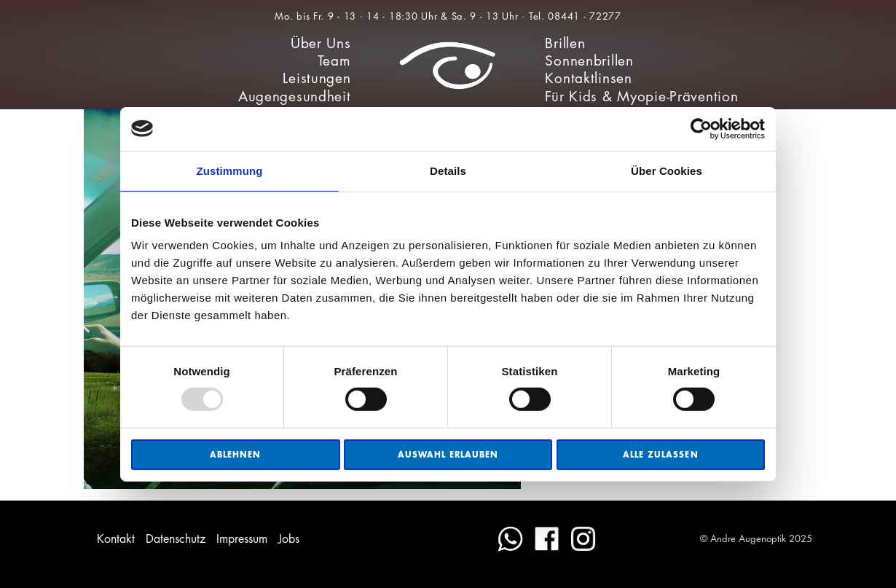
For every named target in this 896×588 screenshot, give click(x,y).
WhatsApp (510, 539)
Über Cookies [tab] (667, 170)
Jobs (289, 539)
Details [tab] (448, 170)
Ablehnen (235, 454)
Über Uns (321, 43)
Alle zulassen (661, 454)
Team (334, 61)
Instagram (583, 539)
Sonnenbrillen (589, 61)
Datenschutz (176, 539)
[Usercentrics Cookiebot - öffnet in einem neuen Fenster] (701, 128)
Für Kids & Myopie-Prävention (641, 97)
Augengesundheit (295, 97)
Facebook (547, 539)
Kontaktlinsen (588, 78)
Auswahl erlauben (448, 454)
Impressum (242, 539)
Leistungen (317, 78)
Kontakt (116, 539)
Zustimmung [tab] (230, 170)
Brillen (565, 43)
